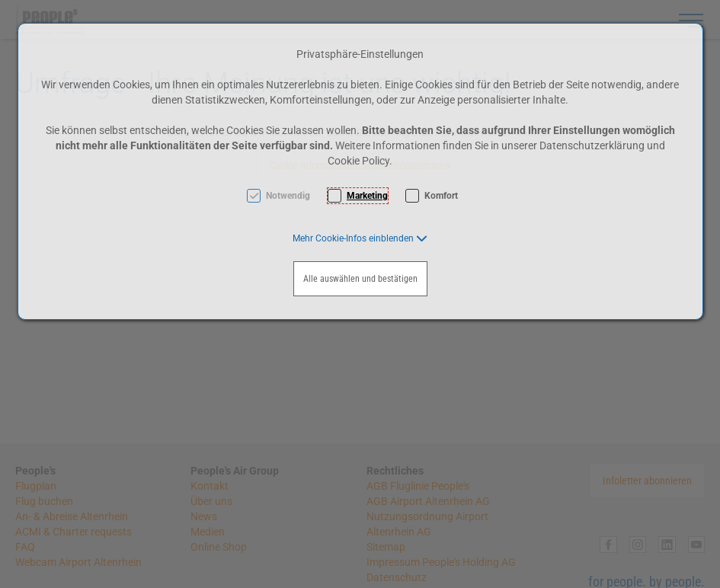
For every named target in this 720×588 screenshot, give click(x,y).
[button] (360, 238)
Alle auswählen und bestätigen (360, 279)
